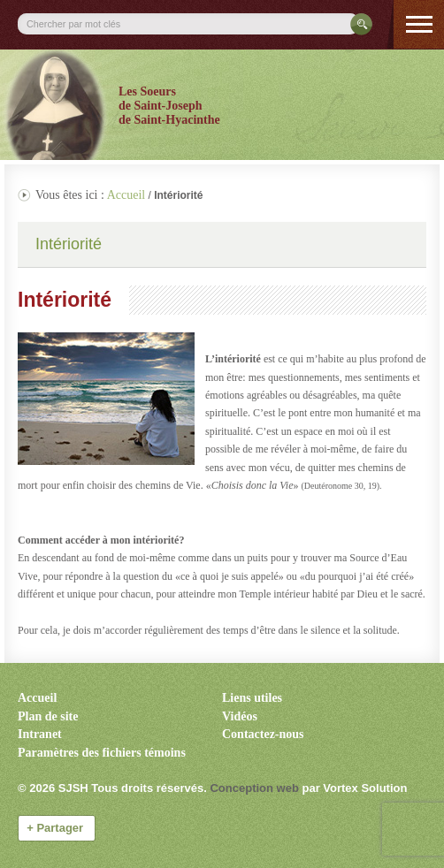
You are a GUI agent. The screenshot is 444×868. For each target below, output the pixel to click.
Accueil (126, 195)
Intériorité (69, 244)
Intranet (40, 734)
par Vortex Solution (354, 788)
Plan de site (48, 716)
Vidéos (240, 716)
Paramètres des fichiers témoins (102, 753)
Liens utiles (252, 698)
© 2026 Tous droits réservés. (112, 788)
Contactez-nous (263, 734)
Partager (57, 828)
